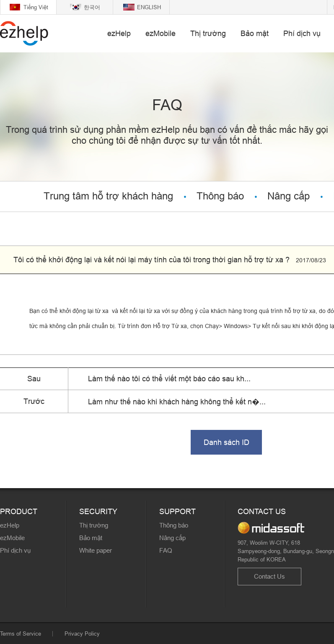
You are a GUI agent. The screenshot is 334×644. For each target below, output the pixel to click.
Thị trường (208, 33)
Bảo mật (255, 33)
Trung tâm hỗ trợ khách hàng (108, 196)
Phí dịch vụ (302, 33)
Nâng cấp (289, 196)
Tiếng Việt (36, 7)
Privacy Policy (82, 634)
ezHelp (119, 33)
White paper (96, 550)
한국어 (92, 7)
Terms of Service (21, 634)
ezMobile (161, 33)
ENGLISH (149, 7)
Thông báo (220, 196)
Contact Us (269, 576)
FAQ (166, 550)
